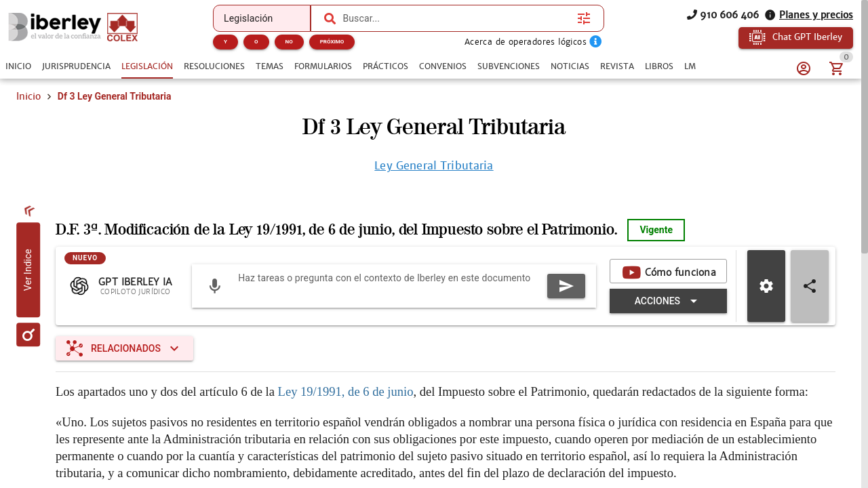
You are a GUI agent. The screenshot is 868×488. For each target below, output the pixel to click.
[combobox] (456, 18)
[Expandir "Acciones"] (668, 301)
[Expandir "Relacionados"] (124, 348)
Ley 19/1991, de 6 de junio (346, 391)
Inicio (28, 96)
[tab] (18, 66)
